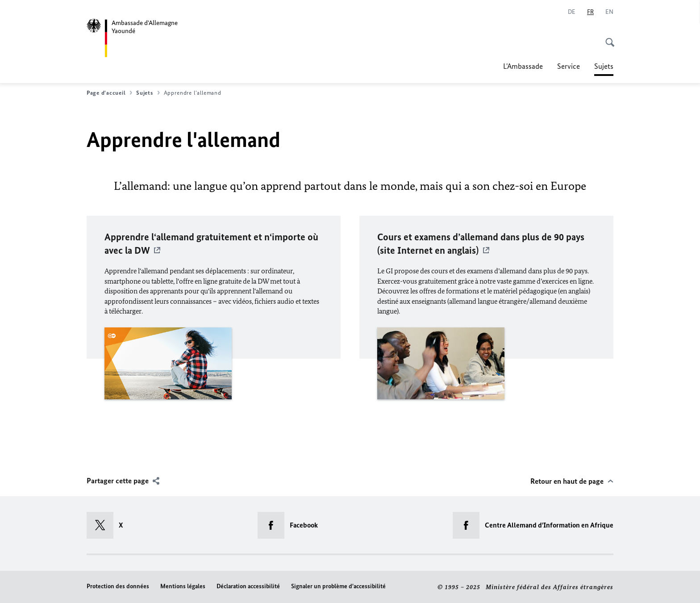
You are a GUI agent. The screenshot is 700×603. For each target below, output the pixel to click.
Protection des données (118, 586)
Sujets (604, 66)
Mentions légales (183, 586)
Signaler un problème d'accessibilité (338, 586)
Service (569, 66)
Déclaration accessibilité (248, 586)
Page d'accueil (109, 93)
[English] (609, 12)
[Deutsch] (572, 12)
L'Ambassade (523, 66)
